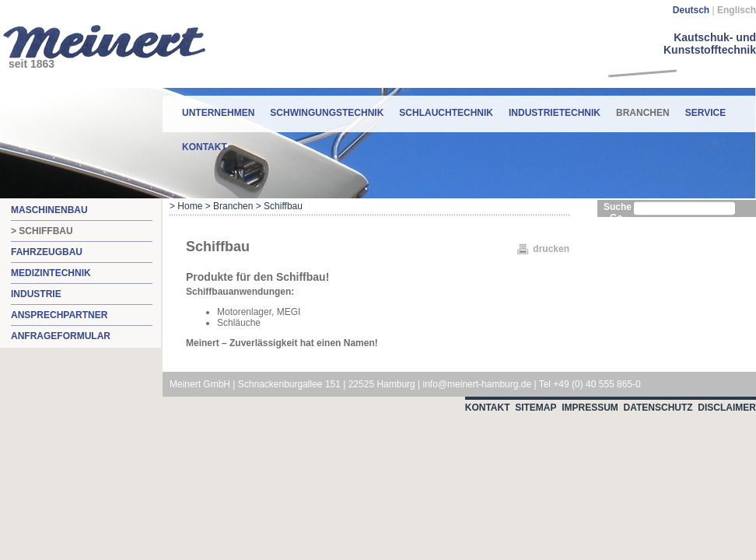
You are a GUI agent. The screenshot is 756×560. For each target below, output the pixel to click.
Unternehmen (218, 113)
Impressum (590, 408)
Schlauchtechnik (446, 113)
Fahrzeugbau (47, 252)
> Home (186, 206)
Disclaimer (727, 408)
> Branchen (229, 206)
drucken (551, 249)
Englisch (737, 10)
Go (616, 218)
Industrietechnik (555, 113)
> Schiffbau (42, 231)
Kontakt (205, 147)
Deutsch (691, 10)
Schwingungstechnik (327, 113)
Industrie (36, 294)
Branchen (643, 107)
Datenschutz (658, 408)
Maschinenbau (49, 210)
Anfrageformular (61, 336)
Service (705, 113)
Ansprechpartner (59, 315)
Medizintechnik (51, 273)
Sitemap (535, 408)
